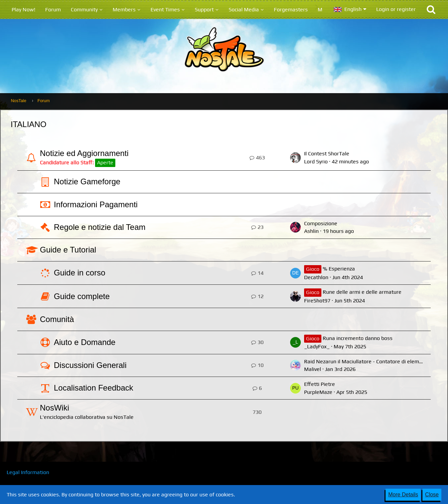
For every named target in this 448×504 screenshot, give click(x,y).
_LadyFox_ (317, 346)
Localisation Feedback (94, 388)
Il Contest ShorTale (327, 154)
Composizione (321, 223)
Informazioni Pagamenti (96, 204)
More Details (403, 495)
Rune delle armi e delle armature (362, 292)
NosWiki (55, 408)
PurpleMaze (318, 392)
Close (432, 495)
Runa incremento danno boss (358, 338)
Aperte (105, 163)
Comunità (57, 319)
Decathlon (316, 277)
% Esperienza (339, 269)
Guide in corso (80, 273)
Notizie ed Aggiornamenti (84, 153)
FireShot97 (317, 301)
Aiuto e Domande (85, 342)
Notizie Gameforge (87, 181)
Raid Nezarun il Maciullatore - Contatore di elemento (367, 361)
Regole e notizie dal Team (100, 227)
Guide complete (82, 296)
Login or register (396, 9)
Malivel (313, 369)
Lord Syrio (316, 162)
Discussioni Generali (90, 365)
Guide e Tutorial (68, 250)
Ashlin (311, 231)
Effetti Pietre (320, 384)
